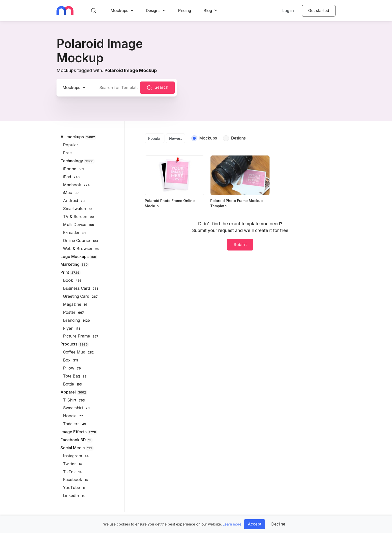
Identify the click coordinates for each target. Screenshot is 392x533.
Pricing (184, 10)
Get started (319, 10)
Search (157, 88)
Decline (278, 524)
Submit (240, 244)
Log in (288, 10)
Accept (254, 524)
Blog (208, 10)
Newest (175, 138)
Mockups (119, 10)
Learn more (232, 524)
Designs (153, 10)
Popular (155, 138)
